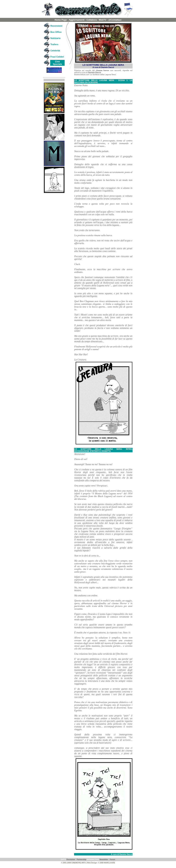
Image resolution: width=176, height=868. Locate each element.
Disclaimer (71, 860)
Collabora (92, 20)
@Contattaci (115, 20)
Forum (112, 860)
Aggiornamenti (77, 20)
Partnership (81, 860)
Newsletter (104, 860)
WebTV (103, 20)
